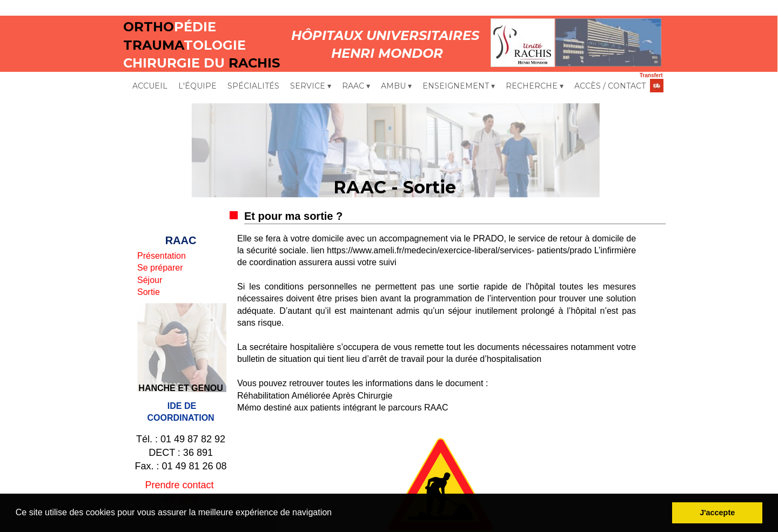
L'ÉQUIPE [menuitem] (197, 86)
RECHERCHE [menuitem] (535, 86)
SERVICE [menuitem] (311, 86)
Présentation (162, 256)
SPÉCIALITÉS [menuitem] (253, 86)
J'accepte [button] (717, 513)
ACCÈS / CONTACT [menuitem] (610, 86)
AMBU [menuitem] (396, 86)
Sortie (149, 292)
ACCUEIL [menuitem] (150, 86)
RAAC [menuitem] (356, 86)
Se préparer (160, 268)
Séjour (150, 280)
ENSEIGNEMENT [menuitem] (459, 86)
